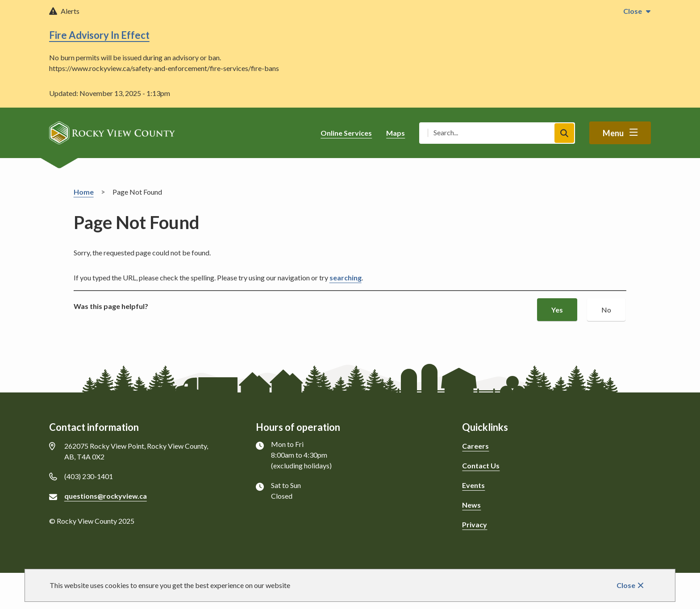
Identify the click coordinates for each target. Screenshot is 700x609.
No (606, 310)
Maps (396, 133)
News (471, 505)
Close (626, 585)
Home (84, 192)
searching (346, 277)
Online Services (346, 133)
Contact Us (481, 465)
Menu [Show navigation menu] (613, 133)
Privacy (475, 524)
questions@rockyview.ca (106, 496)
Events (473, 485)
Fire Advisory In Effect (99, 35)
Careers (475, 446)
